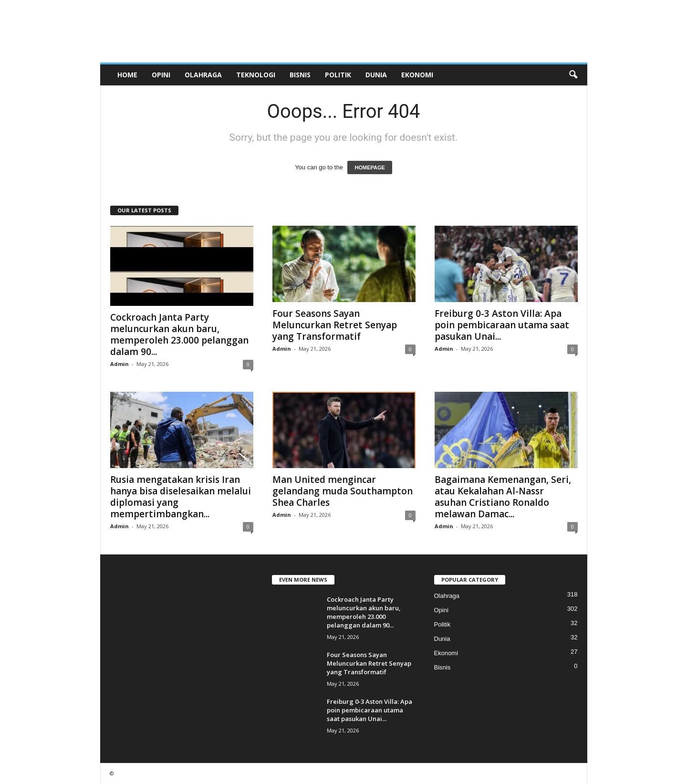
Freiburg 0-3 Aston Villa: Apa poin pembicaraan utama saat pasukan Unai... (502, 325)
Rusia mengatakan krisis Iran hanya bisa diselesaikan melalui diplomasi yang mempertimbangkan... (181, 497)
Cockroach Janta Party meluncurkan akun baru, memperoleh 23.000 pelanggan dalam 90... (179, 335)
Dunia (376, 75)
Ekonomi (417, 75)
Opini (161, 75)
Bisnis (300, 75)
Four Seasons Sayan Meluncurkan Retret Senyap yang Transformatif (335, 325)
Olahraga (203, 75)
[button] (573, 75)
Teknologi (256, 75)
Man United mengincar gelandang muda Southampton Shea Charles (343, 491)
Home (127, 75)
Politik (338, 75)
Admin (120, 364)
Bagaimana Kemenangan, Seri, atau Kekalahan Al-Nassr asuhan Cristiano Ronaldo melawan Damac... (503, 497)
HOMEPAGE (370, 167)
